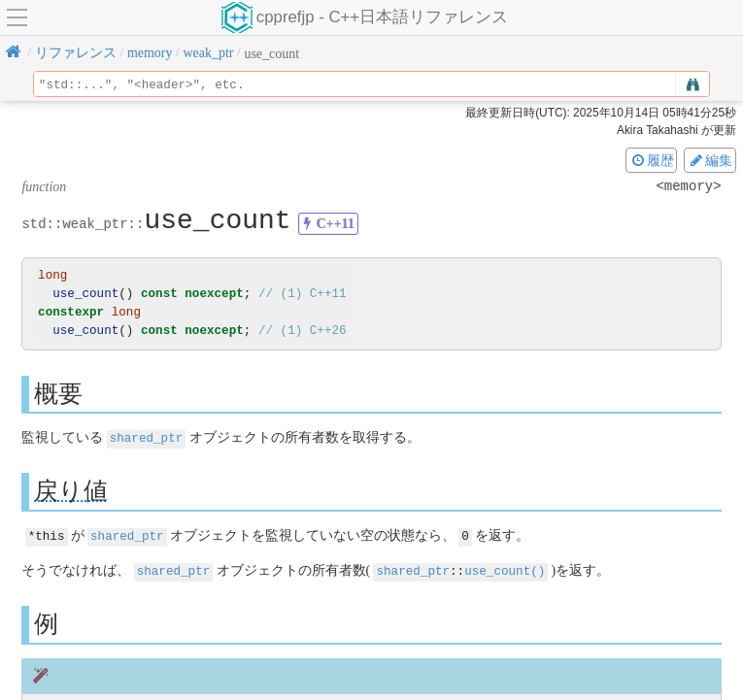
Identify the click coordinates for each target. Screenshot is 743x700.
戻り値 (71, 490)
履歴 (652, 160)
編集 (710, 160)
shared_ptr (147, 437)
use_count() (505, 568)
